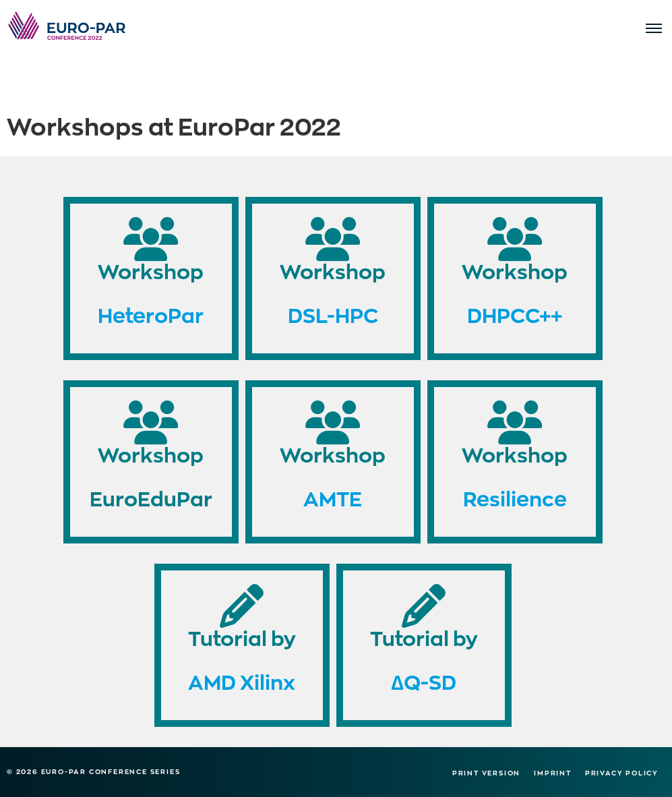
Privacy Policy (622, 773)
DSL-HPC (333, 315)
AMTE (333, 498)
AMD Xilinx (242, 681)
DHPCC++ (515, 315)
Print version (486, 773)
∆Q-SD (423, 681)
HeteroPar (151, 315)
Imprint (553, 773)
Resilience (515, 498)
